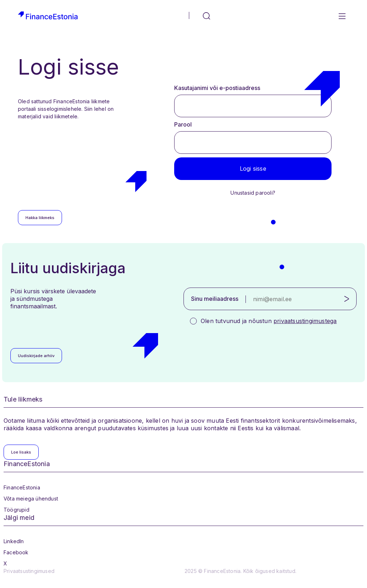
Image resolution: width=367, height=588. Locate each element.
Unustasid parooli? (253, 193)
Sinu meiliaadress (215, 299)
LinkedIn (14, 541)
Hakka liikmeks (40, 218)
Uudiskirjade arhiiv (36, 356)
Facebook (16, 552)
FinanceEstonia (22, 487)
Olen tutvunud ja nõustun (269, 321)
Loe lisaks (21, 452)
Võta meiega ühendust (31, 499)
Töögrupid (16, 510)
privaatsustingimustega (305, 321)
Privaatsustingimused (29, 571)
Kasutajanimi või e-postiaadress (217, 88)
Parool (183, 124)
